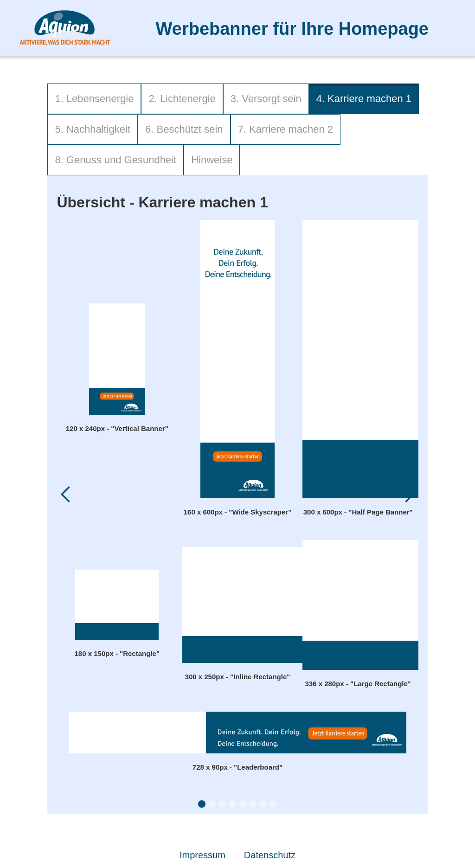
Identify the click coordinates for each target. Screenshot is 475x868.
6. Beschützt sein (184, 129)
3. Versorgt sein (266, 99)
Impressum (202, 855)
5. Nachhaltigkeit (93, 129)
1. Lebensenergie (94, 99)
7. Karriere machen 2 (286, 129)
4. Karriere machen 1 (364, 99)
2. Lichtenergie (182, 99)
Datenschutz (270, 855)
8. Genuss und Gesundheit (116, 160)
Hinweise (212, 160)
